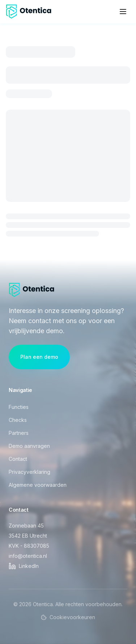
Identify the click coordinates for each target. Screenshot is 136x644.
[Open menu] (123, 12)
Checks (18, 420)
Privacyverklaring (29, 472)
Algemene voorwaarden (38, 485)
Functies (19, 407)
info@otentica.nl (28, 556)
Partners (19, 433)
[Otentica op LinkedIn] (24, 566)
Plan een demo (39, 357)
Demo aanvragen (29, 446)
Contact (18, 459)
